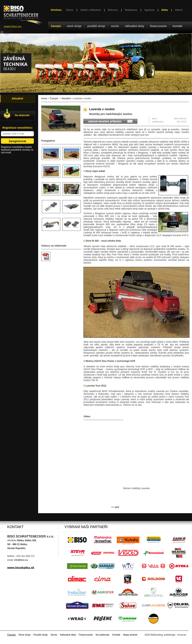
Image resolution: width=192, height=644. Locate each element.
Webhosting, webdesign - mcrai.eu (168, 635)
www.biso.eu (13, 27)
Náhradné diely (134, 26)
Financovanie (158, 26)
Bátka (165, 10)
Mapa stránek (130, 635)
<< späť (115, 507)
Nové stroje (74, 26)
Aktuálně (66, 98)
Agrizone (149, 10)
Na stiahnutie (22, 115)
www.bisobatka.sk (21, 568)
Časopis (56, 26)
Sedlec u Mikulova (91, 10)
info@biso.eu (21, 560)
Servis (115, 26)
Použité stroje (96, 26)
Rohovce (113, 10)
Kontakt (178, 26)
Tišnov (69, 10)
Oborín (179, 10)
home (44, 98)
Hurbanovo (131, 10)
